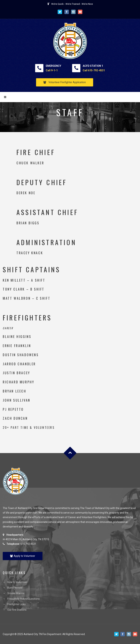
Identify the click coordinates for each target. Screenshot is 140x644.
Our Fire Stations (17, 610)
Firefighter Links (16, 604)
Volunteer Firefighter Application (65, 82)
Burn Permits (15, 588)
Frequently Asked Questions (24, 599)
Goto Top (70, 453)
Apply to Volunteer (23, 556)
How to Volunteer (17, 582)
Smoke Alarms (16, 593)
